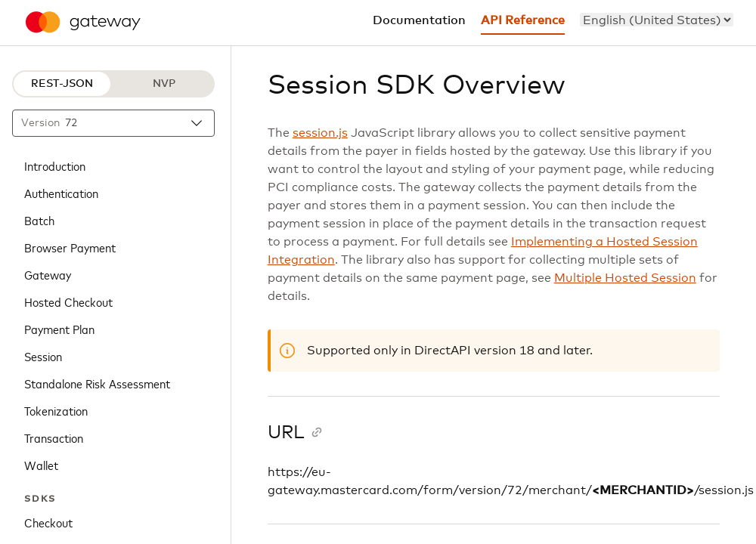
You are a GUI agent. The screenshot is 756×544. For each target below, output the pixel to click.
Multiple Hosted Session (625, 278)
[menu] (657, 20)
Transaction (54, 437)
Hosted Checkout (68, 301)
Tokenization (56, 410)
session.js (320, 133)
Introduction (55, 165)
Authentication (61, 193)
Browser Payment (70, 247)
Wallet (41, 465)
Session (43, 356)
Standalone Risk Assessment (97, 383)
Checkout (48, 522)
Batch (39, 220)
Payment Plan (59, 329)
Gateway (48, 274)
